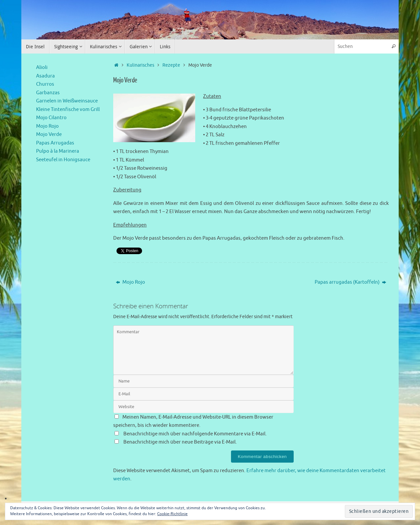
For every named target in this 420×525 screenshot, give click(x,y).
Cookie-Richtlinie (172, 514)
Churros (45, 84)
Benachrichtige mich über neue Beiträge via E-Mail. (180, 442)
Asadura (45, 76)
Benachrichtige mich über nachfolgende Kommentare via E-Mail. (195, 434)
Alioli (42, 67)
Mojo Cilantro (51, 118)
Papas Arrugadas (55, 143)
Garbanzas (48, 93)
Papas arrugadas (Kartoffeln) (350, 282)
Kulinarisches (140, 65)
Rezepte (171, 65)
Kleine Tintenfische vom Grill (68, 109)
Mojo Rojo (130, 282)
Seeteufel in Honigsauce (63, 160)
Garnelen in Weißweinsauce (67, 101)
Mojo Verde (49, 134)
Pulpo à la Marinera (58, 151)
